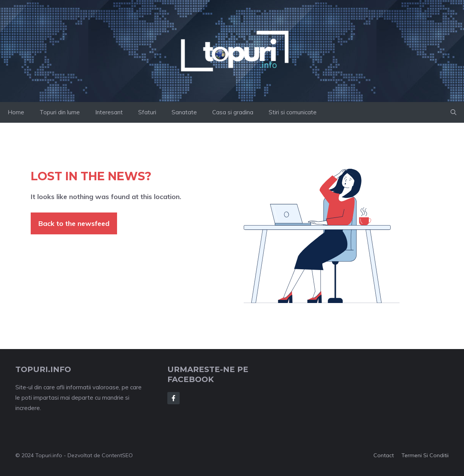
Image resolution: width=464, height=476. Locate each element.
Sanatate (184, 112)
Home (16, 112)
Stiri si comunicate (293, 112)
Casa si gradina (233, 112)
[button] (453, 112)
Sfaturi (147, 112)
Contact (384, 455)
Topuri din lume (60, 112)
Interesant (109, 112)
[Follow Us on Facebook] (173, 398)
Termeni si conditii (425, 455)
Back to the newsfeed (74, 223)
